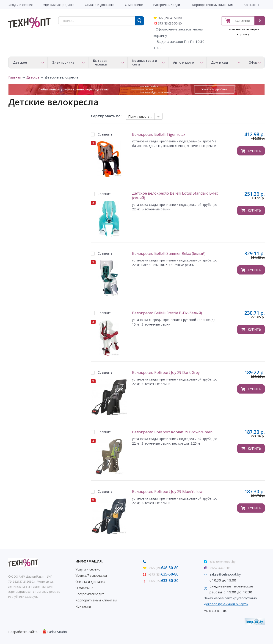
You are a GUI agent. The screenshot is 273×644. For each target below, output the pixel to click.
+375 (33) (163, 575)
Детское (33, 77)
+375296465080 (220, 568)
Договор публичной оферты (226, 604)
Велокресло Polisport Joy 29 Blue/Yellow (167, 492)
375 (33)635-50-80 (170, 23)
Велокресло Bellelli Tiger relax (159, 135)
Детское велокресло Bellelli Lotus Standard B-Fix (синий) (175, 196)
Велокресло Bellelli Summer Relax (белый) (169, 254)
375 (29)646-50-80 (170, 18)
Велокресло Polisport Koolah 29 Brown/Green (172, 432)
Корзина (242, 21)
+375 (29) (163, 568)
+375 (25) (163, 581)
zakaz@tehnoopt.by (222, 562)
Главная (15, 77)
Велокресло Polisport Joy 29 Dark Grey (166, 373)
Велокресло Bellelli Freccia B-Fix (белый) (167, 313)
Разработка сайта (23, 632)
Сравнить (105, 134)
